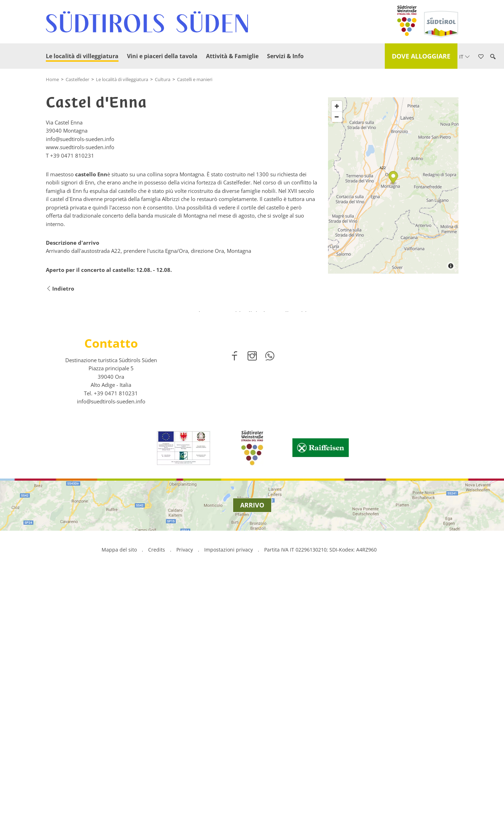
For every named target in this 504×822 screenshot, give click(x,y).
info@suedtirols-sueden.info (111, 647)
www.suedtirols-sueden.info (80, 147)
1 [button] (248, 541)
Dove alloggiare (421, 56)
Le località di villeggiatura (82, 56)
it (464, 57)
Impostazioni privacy (229, 796)
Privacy (185, 796)
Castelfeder (77, 79)
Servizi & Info (285, 56)
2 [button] (256, 541)
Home (52, 79)
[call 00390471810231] (116, 639)
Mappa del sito (119, 796)
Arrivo (252, 751)
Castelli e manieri (195, 79)
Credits (157, 796)
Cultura (163, 79)
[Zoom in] (337, 204)
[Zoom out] (337, 214)
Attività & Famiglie (232, 56)
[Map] (393, 283)
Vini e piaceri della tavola (162, 56)
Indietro (60, 289)
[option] (252, 479)
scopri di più (252, 498)
